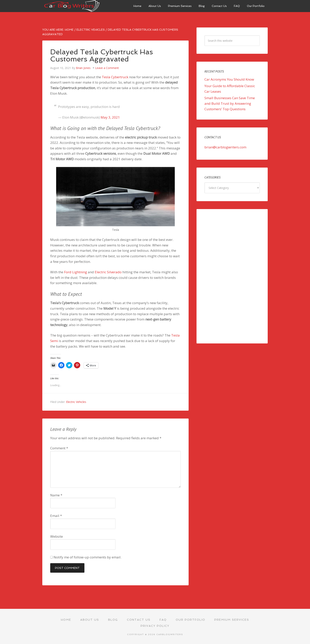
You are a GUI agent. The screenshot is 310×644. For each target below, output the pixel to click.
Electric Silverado (108, 272)
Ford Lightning (76, 272)
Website (57, 536)
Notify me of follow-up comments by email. (87, 557)
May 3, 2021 (110, 117)
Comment (59, 448)
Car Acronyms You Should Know (229, 79)
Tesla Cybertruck (115, 77)
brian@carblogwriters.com (225, 147)
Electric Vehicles (76, 402)
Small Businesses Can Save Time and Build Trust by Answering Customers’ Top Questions (230, 103)
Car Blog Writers (72, 6)
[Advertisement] (232, 276)
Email (56, 516)
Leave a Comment (107, 68)
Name (56, 495)
